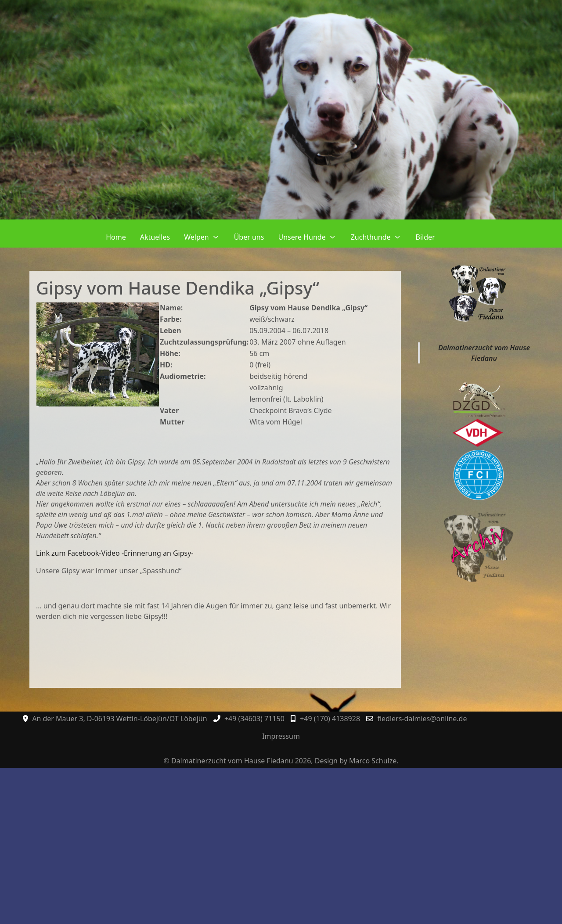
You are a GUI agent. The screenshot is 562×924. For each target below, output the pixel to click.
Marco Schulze (373, 761)
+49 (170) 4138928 (330, 719)
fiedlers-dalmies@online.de (422, 719)
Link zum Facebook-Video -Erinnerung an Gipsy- (115, 553)
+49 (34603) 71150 (254, 719)
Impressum (281, 736)
